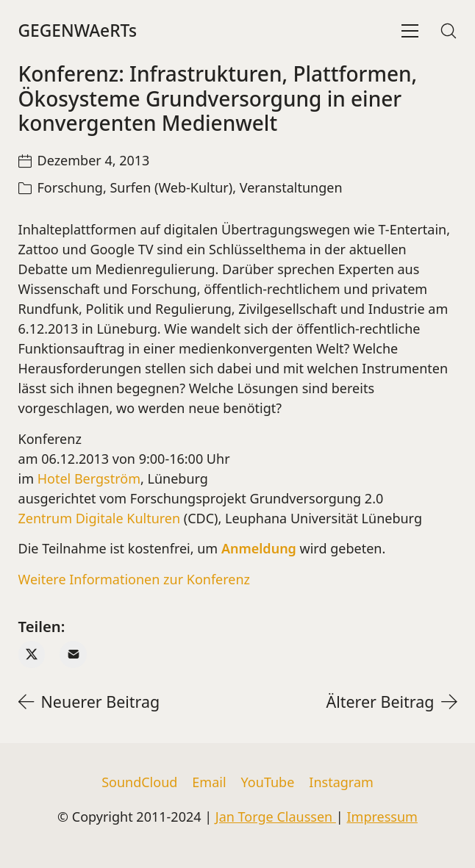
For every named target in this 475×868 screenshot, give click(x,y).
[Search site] (449, 31)
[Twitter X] (32, 654)
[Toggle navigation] (410, 31)
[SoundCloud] (139, 783)
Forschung (70, 187)
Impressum (382, 817)
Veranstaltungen (291, 187)
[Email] (73, 654)
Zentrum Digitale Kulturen (100, 518)
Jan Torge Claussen (276, 817)
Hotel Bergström (89, 478)
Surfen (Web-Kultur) (171, 187)
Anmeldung (259, 548)
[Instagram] (341, 783)
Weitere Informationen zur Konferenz (135, 579)
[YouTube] (268, 783)
